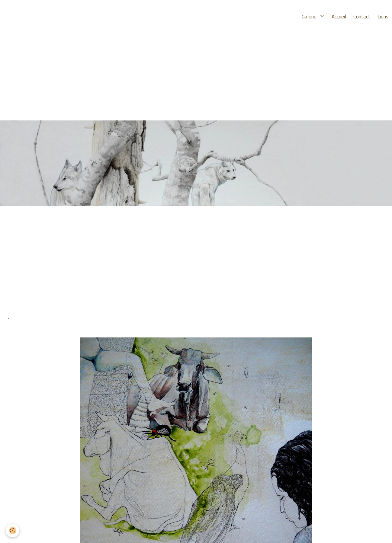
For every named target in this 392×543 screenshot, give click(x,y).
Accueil (334, 17)
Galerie (303, 17)
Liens (382, 17)
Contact (359, 17)
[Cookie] (13, 530)
